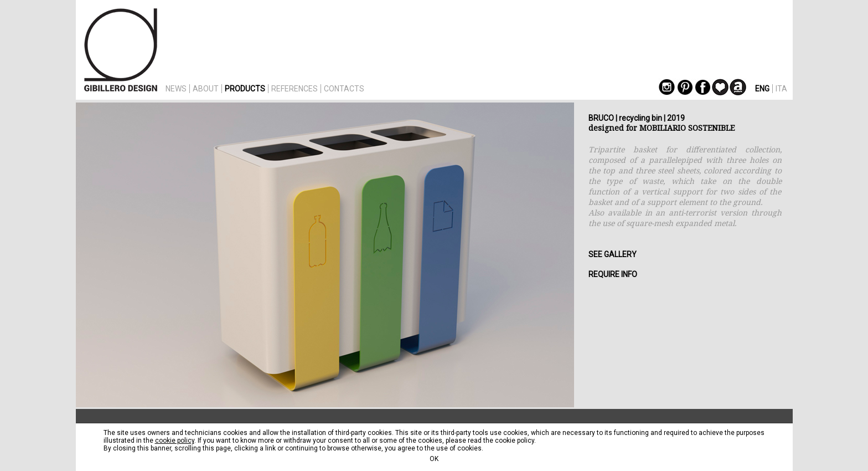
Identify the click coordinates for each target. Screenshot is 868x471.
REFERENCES (294, 89)
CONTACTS (344, 89)
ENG (762, 89)
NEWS (176, 89)
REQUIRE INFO (613, 274)
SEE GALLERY (613, 254)
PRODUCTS (245, 89)
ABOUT (206, 89)
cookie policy (175, 441)
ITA (781, 89)
